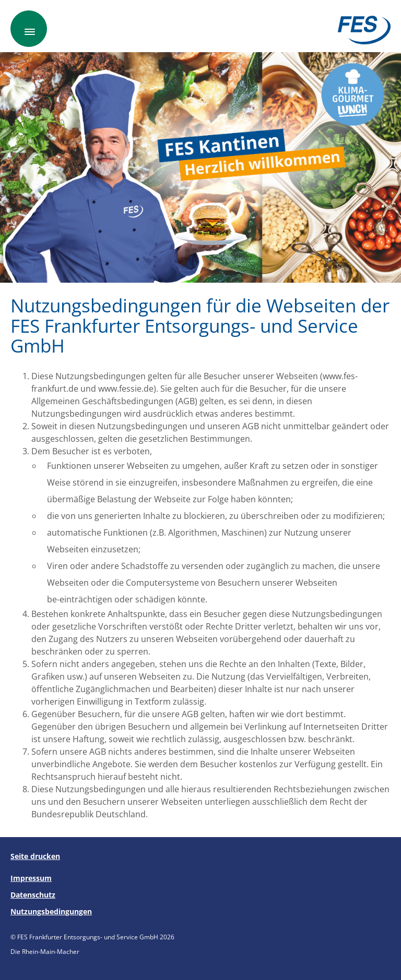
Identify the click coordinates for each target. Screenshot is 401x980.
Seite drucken (35, 856)
